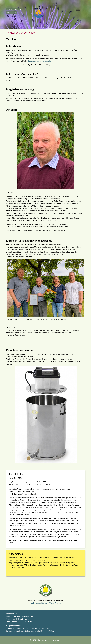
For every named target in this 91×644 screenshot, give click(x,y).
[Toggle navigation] (78, 11)
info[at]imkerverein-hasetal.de (19, 622)
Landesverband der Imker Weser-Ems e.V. (46, 603)
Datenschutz (42, 640)
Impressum (55, 640)
